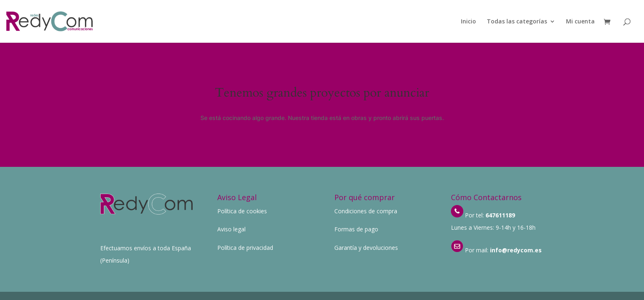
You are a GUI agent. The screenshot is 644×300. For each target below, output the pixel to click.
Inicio (468, 22)
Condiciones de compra (366, 211)
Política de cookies (242, 211)
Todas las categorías (517, 22)
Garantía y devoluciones (366, 248)
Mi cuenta (580, 22)
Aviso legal (231, 229)
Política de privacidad (245, 248)
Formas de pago (356, 229)
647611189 (500, 215)
